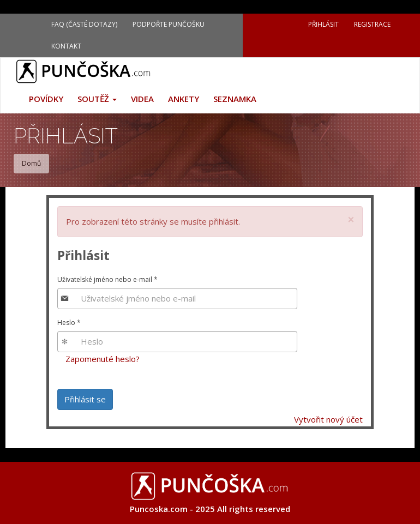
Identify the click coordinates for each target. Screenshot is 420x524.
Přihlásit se (85, 399)
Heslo (69, 323)
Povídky (46, 99)
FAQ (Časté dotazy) (84, 24)
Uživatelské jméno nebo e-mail (107, 279)
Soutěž (97, 99)
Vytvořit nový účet (328, 419)
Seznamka (235, 99)
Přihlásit (323, 24)
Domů (31, 163)
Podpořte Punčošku (169, 24)
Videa (142, 99)
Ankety (184, 99)
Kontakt (66, 46)
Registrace (372, 24)
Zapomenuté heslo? (103, 359)
